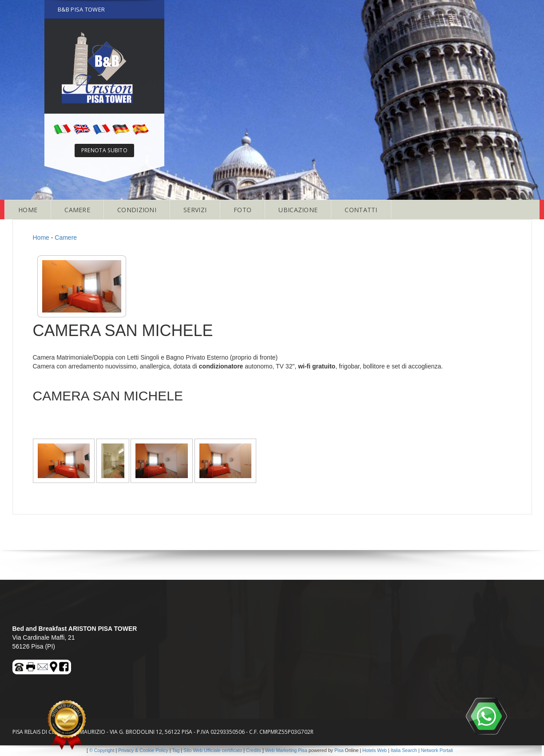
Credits (254, 750)
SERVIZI (195, 210)
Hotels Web (375, 750)
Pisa (339, 750)
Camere (66, 237)
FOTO (242, 210)
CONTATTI (361, 210)
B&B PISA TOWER (81, 9)
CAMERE (77, 210)
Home (41, 237)
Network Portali (437, 750)
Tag (176, 750)
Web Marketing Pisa (286, 750)
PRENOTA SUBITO (104, 150)
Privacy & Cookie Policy (143, 750)
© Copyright (102, 750)
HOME (28, 210)
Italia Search (404, 750)
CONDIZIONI (137, 210)
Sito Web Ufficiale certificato (213, 750)
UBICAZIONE (298, 210)
